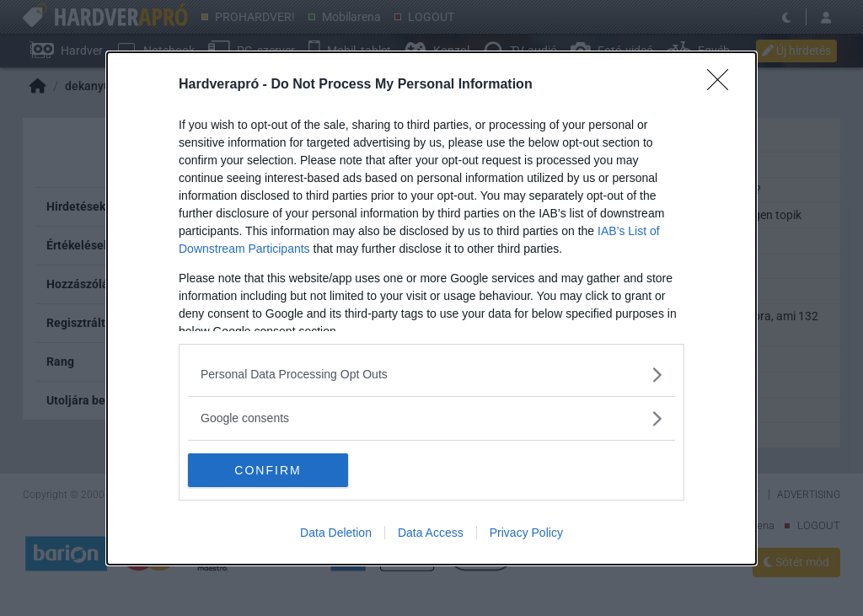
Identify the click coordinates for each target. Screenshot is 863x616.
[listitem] (431, 375)
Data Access (431, 533)
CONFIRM (268, 469)
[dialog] (431, 308)
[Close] (723, 85)
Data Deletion (336, 533)
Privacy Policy (526, 533)
